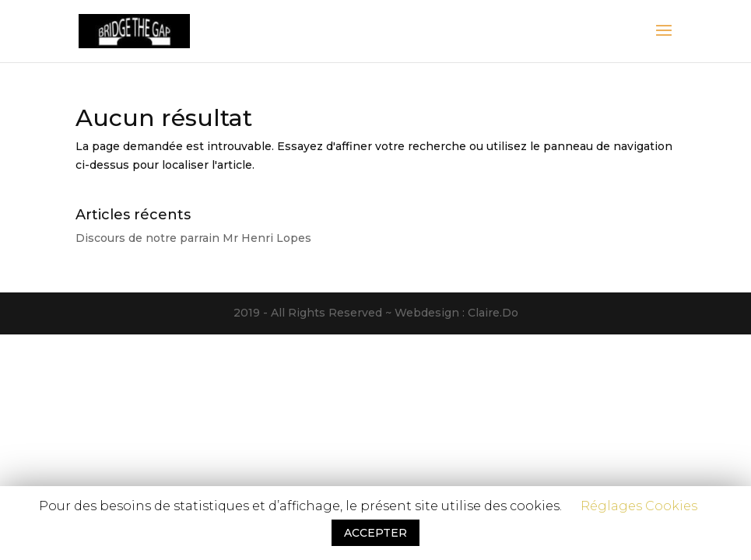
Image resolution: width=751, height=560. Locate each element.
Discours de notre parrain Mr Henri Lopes (193, 238)
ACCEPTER (375, 533)
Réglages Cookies (639, 506)
